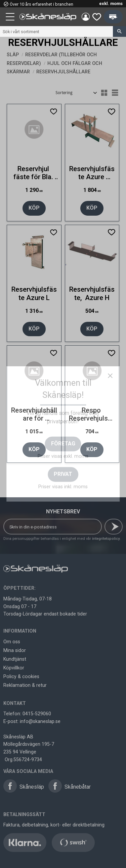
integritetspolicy (106, 539)
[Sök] (119, 31)
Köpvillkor (14, 668)
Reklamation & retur (25, 685)
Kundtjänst (15, 659)
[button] (11, 18)
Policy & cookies (21, 676)
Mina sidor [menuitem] (86, 17)
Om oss (12, 642)
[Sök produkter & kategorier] (56, 31)
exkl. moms (111, 4)
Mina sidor (15, 650)
